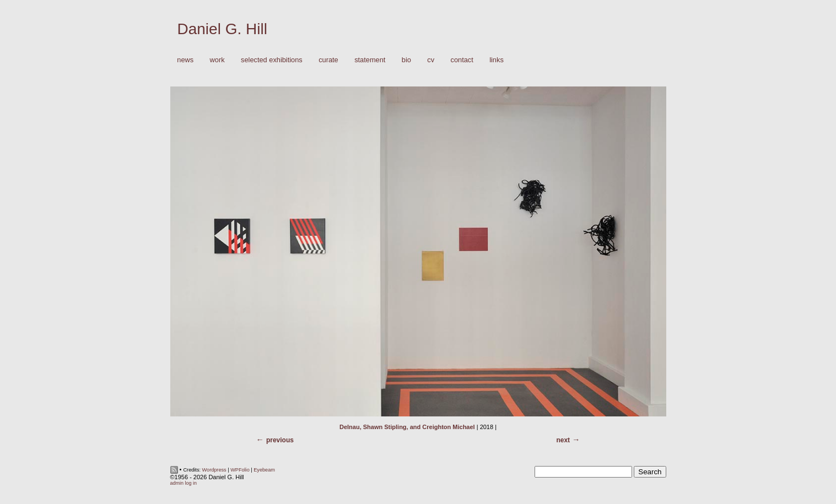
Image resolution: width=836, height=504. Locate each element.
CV (431, 60)
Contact (462, 60)
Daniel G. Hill (222, 29)
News (185, 60)
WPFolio (240, 470)
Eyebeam (264, 470)
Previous (280, 440)
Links (497, 60)
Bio (406, 60)
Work (215, 60)
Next (563, 440)
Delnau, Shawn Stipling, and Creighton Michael (407, 427)
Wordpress (214, 470)
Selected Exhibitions (272, 60)
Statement (370, 60)
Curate (328, 60)
